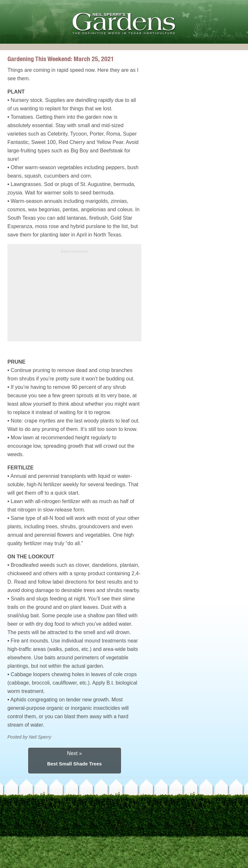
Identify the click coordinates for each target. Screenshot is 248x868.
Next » (74, 753)
